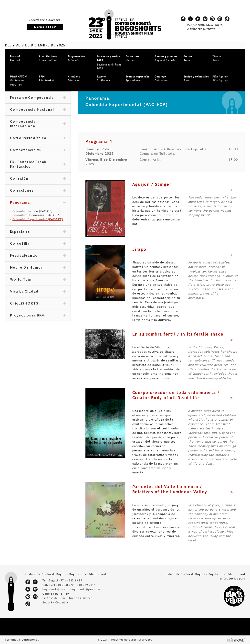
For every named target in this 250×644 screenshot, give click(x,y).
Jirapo (139, 249)
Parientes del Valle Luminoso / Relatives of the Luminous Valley (170, 489)
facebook (183, 19)
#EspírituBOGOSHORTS (205, 25)
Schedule (77, 58)
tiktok (227, 19)
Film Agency (220, 79)
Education (74, 79)
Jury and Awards (166, 58)
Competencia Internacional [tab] (38, 124)
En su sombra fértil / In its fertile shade (178, 334)
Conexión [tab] (38, 179)
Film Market (46, 79)
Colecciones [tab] (38, 191)
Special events (138, 79)
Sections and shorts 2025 (109, 62)
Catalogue (161, 79)
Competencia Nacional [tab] (38, 110)
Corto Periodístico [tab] (38, 138)
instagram (220, 19)
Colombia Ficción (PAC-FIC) (33, 211)
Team (196, 79)
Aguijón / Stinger (152, 184)
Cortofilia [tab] (38, 244)
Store (217, 58)
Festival (15, 58)
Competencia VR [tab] (38, 150)
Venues (132, 58)
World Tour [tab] (38, 280)
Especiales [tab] (38, 232)
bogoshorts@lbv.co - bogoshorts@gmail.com (72, 589)
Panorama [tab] (38, 203)
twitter (190, 19)
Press (188, 58)
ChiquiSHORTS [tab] (38, 304)
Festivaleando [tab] (38, 256)
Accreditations (48, 58)
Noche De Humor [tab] (38, 268)
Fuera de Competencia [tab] (38, 98)
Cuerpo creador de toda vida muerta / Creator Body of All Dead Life (176, 395)
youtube (198, 19)
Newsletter (45, 27)
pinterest (212, 19)
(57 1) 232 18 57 (71, 580)
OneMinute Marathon (18, 81)
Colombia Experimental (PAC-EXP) (38, 219)
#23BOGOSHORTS (201, 30)
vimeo (205, 19)
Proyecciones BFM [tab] (38, 316)
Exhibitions (104, 79)
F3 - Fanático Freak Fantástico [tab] (38, 164)
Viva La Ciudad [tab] (38, 292)
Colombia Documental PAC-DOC (36, 215)
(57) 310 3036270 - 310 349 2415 (73, 585)
